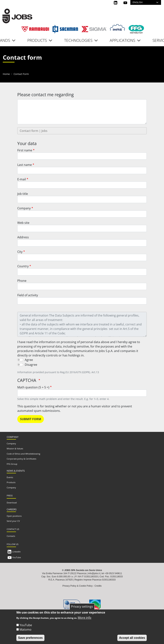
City (20, 252)
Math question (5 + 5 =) (33, 387)
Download (12, 503)
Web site (23, 223)
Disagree (31, 365)
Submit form (31, 419)
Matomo (25, 630)
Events (10, 477)
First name (25, 150)
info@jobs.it (94, 573)
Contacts (11, 536)
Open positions (14, 516)
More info (85, 618)
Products (11, 482)
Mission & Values (15, 448)
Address (23, 237)
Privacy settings (82, 606)
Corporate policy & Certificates (21, 459)
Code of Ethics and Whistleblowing (23, 454)
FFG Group (12, 464)
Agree (29, 360)
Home (6, 74)
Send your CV (13, 521)
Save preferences (30, 638)
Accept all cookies (132, 638)
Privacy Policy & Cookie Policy (78, 586)
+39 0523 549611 (113, 573)
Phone (22, 281)
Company (24, 208)
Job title (23, 194)
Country (23, 266)
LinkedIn (16, 552)
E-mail (22, 179)
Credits (98, 586)
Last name (25, 165)
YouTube (17, 557)
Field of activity (28, 295)
